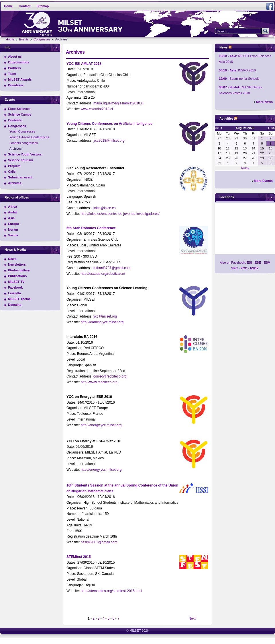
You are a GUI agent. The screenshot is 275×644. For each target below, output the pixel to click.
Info (7, 47)
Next (192, 618)
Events (24, 39)
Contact (25, 6)
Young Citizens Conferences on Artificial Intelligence (109, 124)
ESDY (254, 268)
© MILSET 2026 (137, 631)
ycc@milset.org (105, 316)
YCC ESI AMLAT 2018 (84, 64)
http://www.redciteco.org (99, 382)
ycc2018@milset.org (109, 141)
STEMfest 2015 (79, 557)
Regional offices (17, 197)
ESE (258, 262)
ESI (249, 262)
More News (264, 102)
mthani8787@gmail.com (112, 268)
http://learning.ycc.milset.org (102, 322)
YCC (244, 268)
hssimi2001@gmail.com (99, 542)
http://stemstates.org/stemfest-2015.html (111, 591)
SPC (234, 268)
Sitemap (43, 6)
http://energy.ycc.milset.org (101, 425)
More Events (263, 181)
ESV (267, 262)
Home (8, 6)
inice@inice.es (105, 208)
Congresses (42, 39)
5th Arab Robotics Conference (91, 228)
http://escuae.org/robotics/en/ (103, 274)
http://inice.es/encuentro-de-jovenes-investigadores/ (120, 214)
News (224, 47)
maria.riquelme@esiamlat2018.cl (118, 103)
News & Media (15, 250)
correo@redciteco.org (110, 376)
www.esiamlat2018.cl (97, 109)
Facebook (227, 197)
